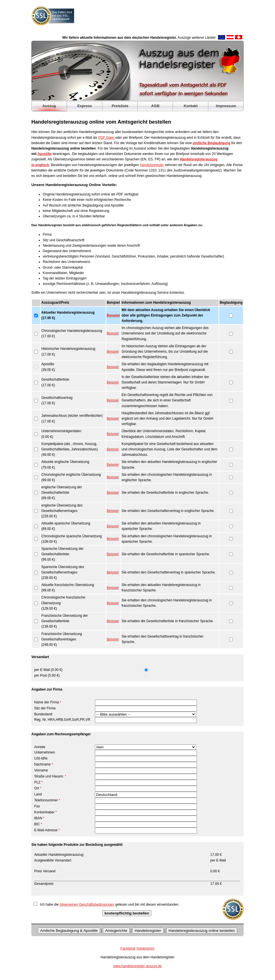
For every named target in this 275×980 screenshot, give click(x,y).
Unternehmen (45, 752)
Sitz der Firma (45, 708)
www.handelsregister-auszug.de (137, 966)
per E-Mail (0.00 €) (48, 670)
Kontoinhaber (45, 812)
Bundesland (43, 714)
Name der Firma (48, 702)
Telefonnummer (47, 800)
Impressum (226, 106)
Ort (38, 788)
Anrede (40, 747)
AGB (155, 106)
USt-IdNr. (41, 758)
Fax (37, 806)
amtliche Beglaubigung (211, 143)
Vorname (41, 770)
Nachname (44, 764)
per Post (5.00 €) (47, 675)
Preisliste (120, 106)
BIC (38, 824)
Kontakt (191, 106)
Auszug (49, 106)
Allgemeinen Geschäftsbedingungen (87, 905)
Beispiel (113, 315)
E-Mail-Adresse (47, 830)
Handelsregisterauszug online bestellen (202, 931)
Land (38, 794)
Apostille (45, 154)
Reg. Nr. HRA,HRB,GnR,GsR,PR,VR (62, 720)
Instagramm (145, 948)
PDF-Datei (106, 138)
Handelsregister (152, 165)
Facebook (128, 948)
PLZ (38, 782)
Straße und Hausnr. (50, 776)
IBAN (39, 818)
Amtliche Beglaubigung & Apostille (69, 931)
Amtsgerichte (116, 931)
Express (84, 106)
